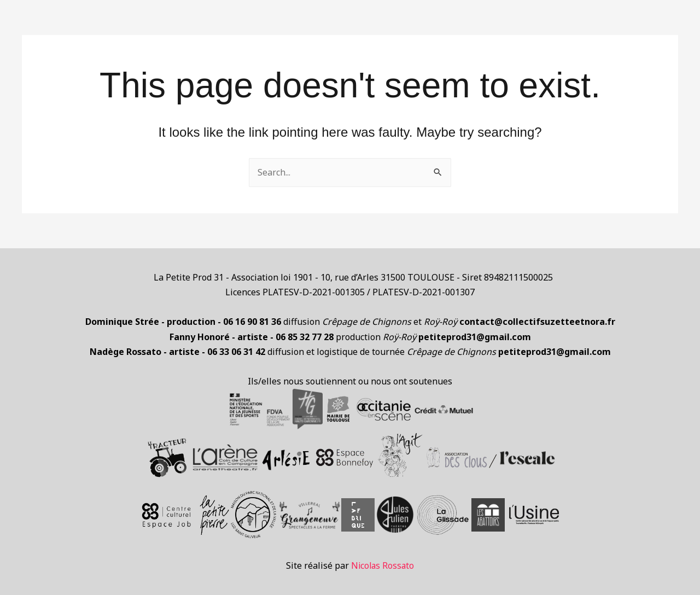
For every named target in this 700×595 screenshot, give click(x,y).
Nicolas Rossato (383, 565)
